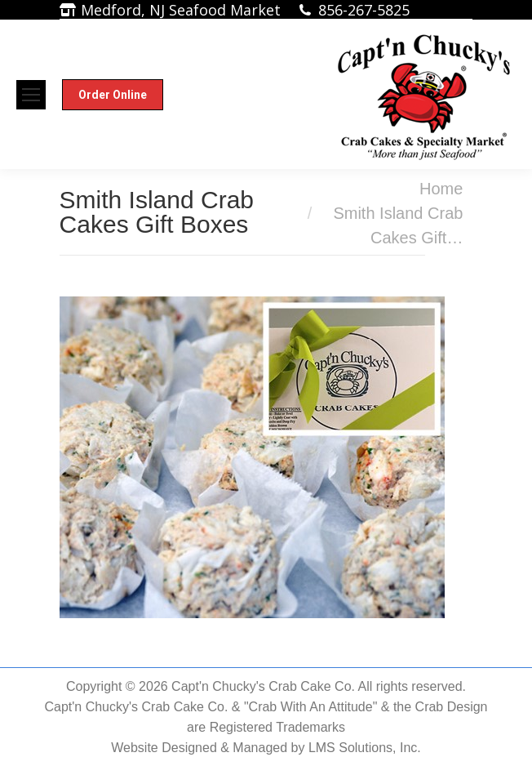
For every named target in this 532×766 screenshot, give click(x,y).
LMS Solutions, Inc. (365, 748)
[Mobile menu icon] (31, 95)
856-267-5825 (364, 10)
